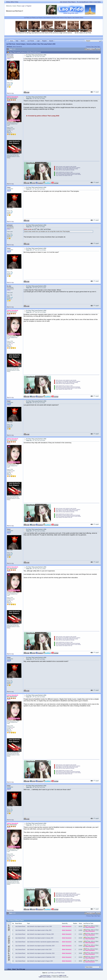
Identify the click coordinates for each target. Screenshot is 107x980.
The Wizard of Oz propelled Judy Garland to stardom (68, 168)
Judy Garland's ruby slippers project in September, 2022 (41, 957)
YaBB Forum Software (45, 977)
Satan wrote (28, 229)
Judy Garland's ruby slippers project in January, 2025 (40, 938)
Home (12, 41)
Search (23, 41)
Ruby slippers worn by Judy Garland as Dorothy (67, 169)
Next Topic (97, 47)
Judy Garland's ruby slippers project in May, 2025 (39, 930)
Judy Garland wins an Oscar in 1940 (64, 172)
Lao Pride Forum (11, 44)
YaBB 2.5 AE (62, 976)
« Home (9, 969)
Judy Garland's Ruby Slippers (64, 18)
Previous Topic (90, 47)
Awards (51, 41)
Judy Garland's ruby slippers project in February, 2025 (40, 934)
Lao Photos (33, 18)
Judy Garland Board (20, 926)
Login (23, 6)
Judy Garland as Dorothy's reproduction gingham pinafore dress (43, 942)
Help (17, 41)
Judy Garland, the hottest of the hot (64, 176)
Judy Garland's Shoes (78, 18)
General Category (21, 44)
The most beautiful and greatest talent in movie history (68, 174)
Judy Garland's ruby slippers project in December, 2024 (41, 946)
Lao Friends (31, 41)
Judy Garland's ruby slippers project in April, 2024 (39, 950)
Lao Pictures (39, 18)
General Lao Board (32, 44)
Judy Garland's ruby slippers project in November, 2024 (41, 953)
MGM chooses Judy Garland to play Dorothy (66, 167)
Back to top (10, 93)
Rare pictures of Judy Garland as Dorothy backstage (68, 173)
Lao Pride (26, 18)
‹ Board (14, 969)
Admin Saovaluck (17, 47)
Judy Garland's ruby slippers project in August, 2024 (40, 961)
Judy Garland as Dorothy (50, 18)
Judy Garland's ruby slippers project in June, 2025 (39, 926)
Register (29, 6)
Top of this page (21, 969)
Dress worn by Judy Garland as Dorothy (65, 170)
